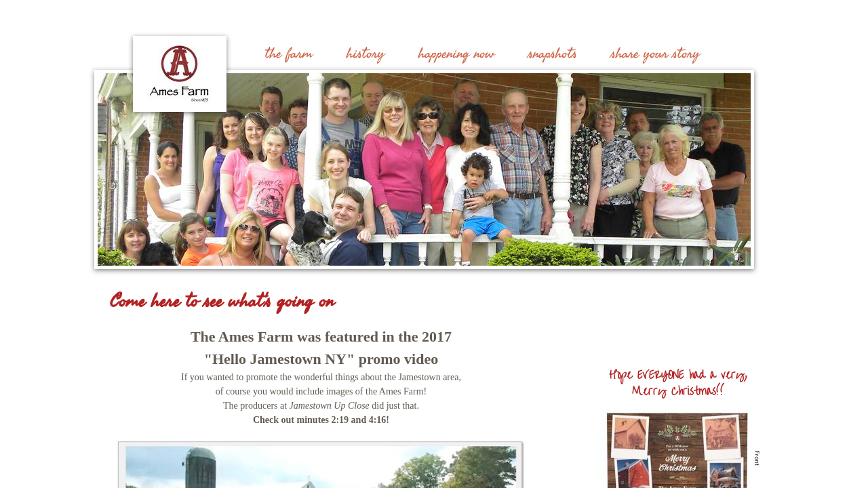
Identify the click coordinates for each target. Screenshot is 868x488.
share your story (655, 54)
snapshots (553, 54)
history (366, 54)
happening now (456, 54)
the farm (289, 54)
